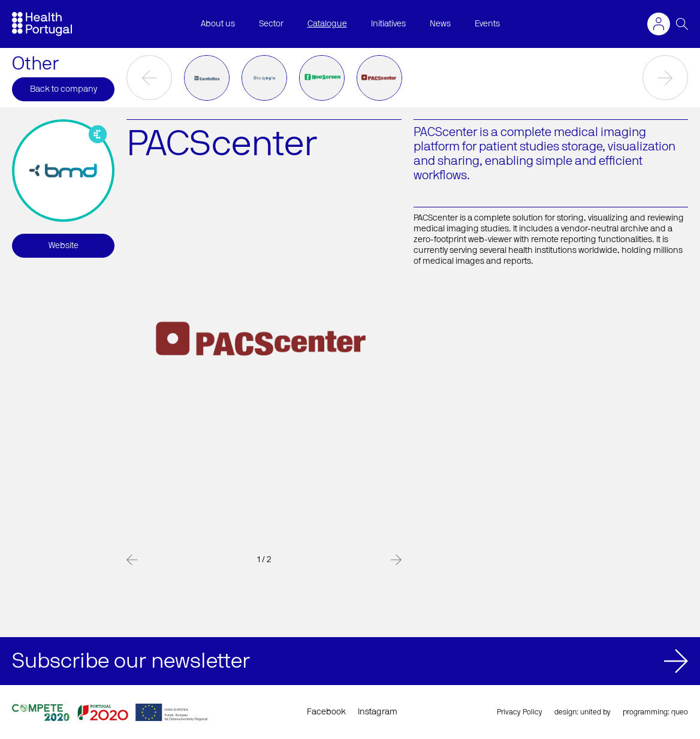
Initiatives (388, 24)
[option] (207, 78)
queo (680, 712)
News (440, 24)
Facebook (326, 712)
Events (487, 24)
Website (64, 246)
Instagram (378, 712)
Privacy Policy (520, 712)
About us (218, 24)
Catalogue (327, 24)
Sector (271, 24)
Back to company (64, 89)
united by (595, 712)
